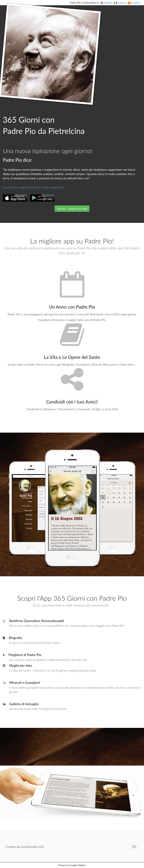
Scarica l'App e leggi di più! (18, 187)
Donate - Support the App (72, 209)
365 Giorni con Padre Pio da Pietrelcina (44, 125)
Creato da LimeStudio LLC (25, 847)
